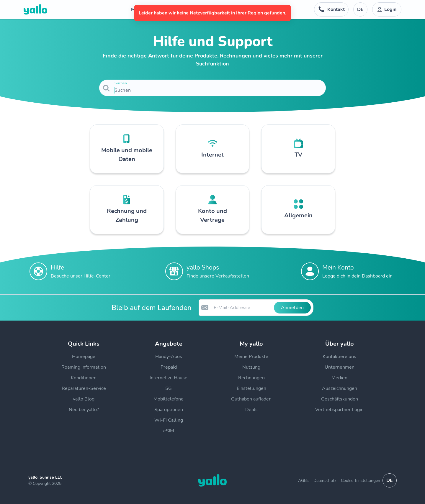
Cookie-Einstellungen (361, 481)
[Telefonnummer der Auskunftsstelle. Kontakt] (331, 9)
